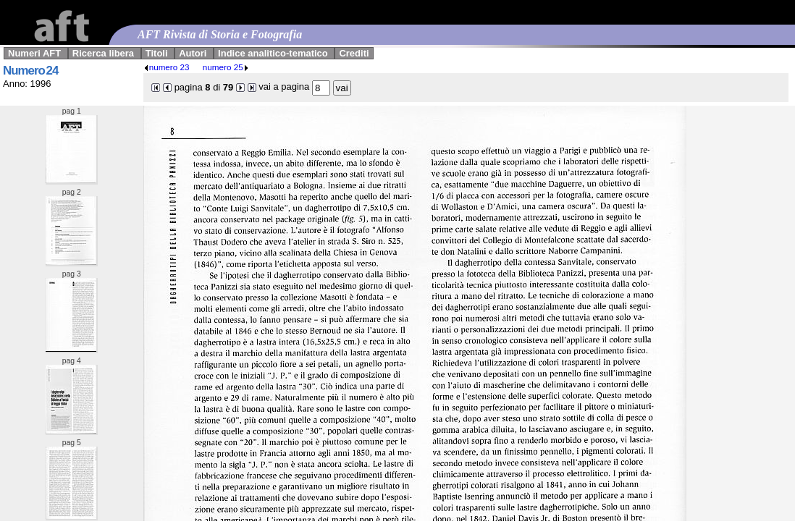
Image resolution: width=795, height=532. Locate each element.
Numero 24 (30, 71)
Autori (193, 53)
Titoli (157, 53)
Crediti (354, 53)
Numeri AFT (34, 53)
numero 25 (226, 67)
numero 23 (167, 67)
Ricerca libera (103, 53)
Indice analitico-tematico (273, 53)
